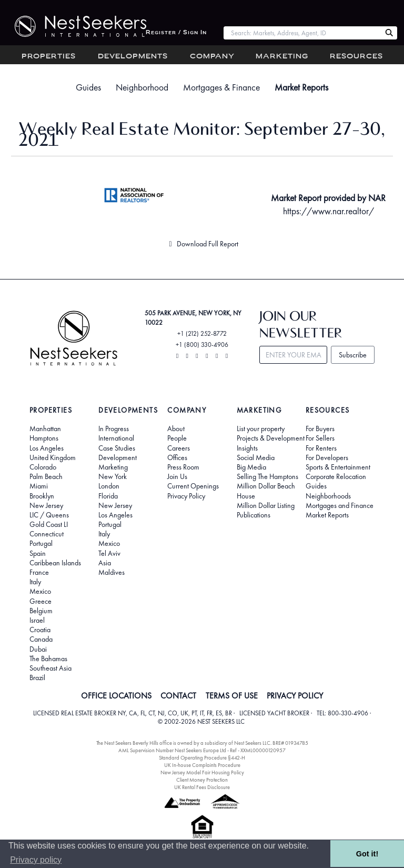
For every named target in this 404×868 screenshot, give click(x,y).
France (39, 572)
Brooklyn (42, 496)
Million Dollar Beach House (266, 491)
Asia (105, 563)
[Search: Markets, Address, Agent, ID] (302, 33)
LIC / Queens (49, 515)
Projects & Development (271, 438)
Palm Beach (46, 476)
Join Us (177, 476)
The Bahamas (48, 659)
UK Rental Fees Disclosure (202, 787)
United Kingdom (53, 457)
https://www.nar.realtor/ (329, 211)
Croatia (40, 630)
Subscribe (353, 355)
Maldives (112, 572)
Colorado (43, 467)
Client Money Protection (202, 780)
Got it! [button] (367, 854)
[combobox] (302, 33)
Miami (39, 486)
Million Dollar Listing (266, 505)
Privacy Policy (186, 496)
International (116, 438)
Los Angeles (47, 448)
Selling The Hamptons (267, 476)
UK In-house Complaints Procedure (202, 765)
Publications (254, 515)
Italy (35, 582)
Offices (177, 457)
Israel (37, 620)
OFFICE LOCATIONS (116, 696)
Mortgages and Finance (340, 505)
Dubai (38, 649)
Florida (108, 496)
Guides (88, 87)
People (177, 438)
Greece (41, 601)
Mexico (40, 591)
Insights (247, 448)
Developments (133, 57)
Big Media (251, 467)
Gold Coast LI (49, 524)
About (176, 428)
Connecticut (47, 534)
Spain (38, 553)
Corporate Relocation (336, 476)
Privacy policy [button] (36, 860)
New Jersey (46, 505)
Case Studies (117, 448)
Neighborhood (142, 87)
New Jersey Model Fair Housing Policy (202, 772)
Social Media (256, 457)
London (109, 486)
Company (212, 57)
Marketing (282, 57)
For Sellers (320, 438)
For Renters (321, 448)
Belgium (41, 611)
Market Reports (301, 87)
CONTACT (178, 696)
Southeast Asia (50, 668)
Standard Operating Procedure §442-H (202, 758)
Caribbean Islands (55, 563)
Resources (356, 57)
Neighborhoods (328, 496)
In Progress (114, 428)
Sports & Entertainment (338, 467)
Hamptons (44, 438)
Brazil (37, 677)
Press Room (183, 467)
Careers (179, 448)
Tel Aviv (109, 553)
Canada (41, 639)
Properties (49, 57)
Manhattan (45, 428)
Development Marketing (118, 462)
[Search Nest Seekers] (389, 33)
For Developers (327, 457)
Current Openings (193, 486)
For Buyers (320, 428)
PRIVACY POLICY (295, 696)
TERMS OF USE (232, 696)
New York (113, 476)
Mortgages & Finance (221, 87)
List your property (261, 428)
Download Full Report (202, 244)
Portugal (41, 543)
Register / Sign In (176, 33)
